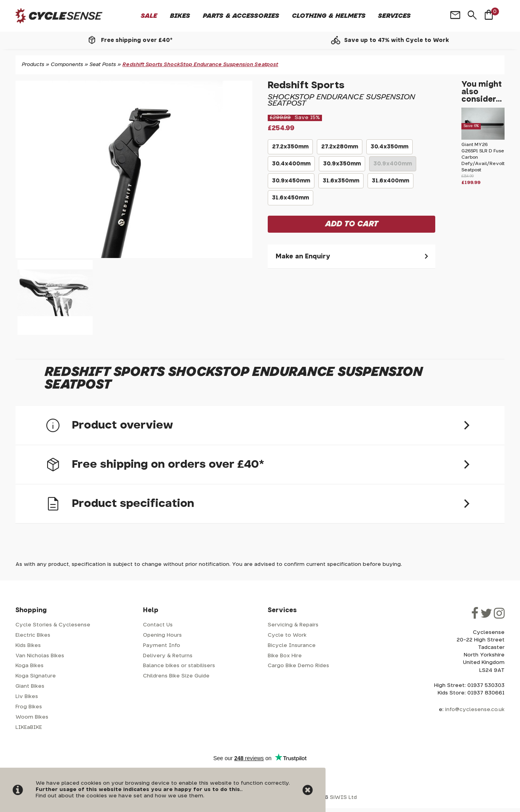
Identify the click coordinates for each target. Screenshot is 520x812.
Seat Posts (103, 65)
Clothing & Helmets (329, 16)
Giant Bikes (30, 686)
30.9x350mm (342, 166)
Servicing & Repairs (293, 625)
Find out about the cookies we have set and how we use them (119, 796)
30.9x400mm (393, 166)
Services (394, 16)
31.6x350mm (341, 183)
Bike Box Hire (285, 656)
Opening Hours (162, 635)
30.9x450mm (291, 183)
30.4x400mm (291, 166)
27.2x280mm (340, 149)
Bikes (180, 16)
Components (67, 65)
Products (33, 65)
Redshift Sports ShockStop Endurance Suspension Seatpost (200, 65)
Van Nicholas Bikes (40, 656)
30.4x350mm (390, 149)
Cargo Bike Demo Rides (298, 666)
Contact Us (158, 625)
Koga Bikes (30, 666)
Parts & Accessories (241, 16)
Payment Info (162, 646)
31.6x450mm (290, 200)
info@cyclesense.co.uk (475, 710)
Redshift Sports (306, 85)
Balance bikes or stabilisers (179, 666)
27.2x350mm (290, 149)
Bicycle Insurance (292, 646)
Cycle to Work (287, 635)
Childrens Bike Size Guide (176, 676)
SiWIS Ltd (343, 798)
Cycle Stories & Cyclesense (53, 625)
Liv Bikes (27, 697)
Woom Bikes (32, 717)
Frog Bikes (29, 707)
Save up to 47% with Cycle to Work (397, 40)
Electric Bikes (33, 635)
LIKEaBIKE (29, 728)
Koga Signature (36, 676)
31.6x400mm (390, 183)
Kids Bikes (28, 646)
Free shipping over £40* (137, 40)
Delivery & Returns (168, 656)
